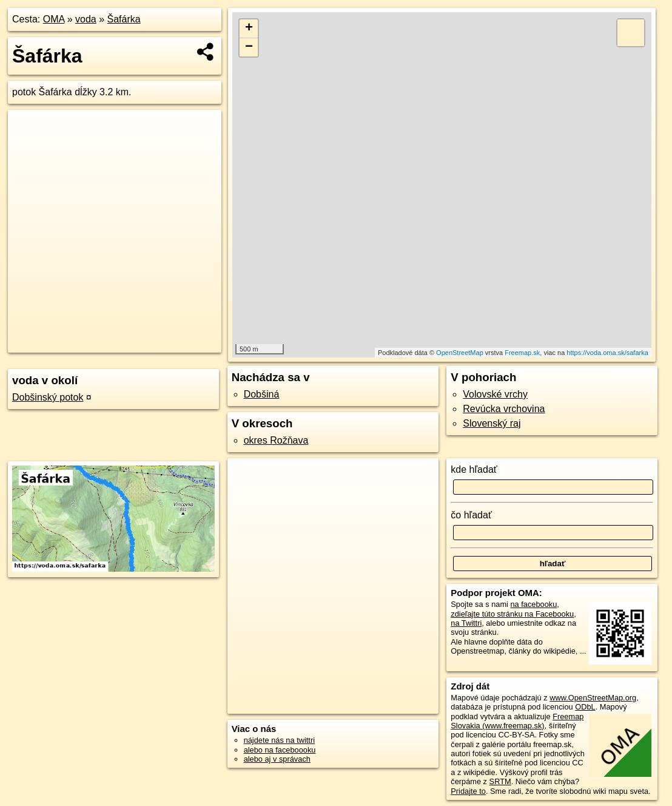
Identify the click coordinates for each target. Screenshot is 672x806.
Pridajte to (468, 791)
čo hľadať (471, 515)
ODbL (585, 707)
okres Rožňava (276, 440)
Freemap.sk (522, 353)
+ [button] (249, 29)
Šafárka (124, 19)
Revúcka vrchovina (504, 409)
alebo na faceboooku (280, 750)
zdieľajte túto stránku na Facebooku (512, 614)
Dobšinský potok (48, 397)
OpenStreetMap (460, 353)
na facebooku (533, 604)
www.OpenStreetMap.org (593, 698)
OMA (54, 19)
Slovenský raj (492, 423)
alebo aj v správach (277, 759)
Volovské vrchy (495, 394)
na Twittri (466, 623)
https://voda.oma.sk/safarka (607, 353)
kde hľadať (474, 469)
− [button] (249, 47)
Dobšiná (262, 394)
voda (86, 19)
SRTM (500, 781)
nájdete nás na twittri (279, 740)
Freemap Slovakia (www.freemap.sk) (517, 721)
